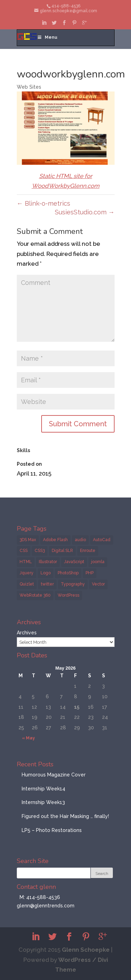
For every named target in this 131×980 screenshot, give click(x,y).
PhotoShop (68, 573)
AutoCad (102, 540)
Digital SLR (62, 551)
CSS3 (40, 551)
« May (28, 738)
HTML (26, 562)
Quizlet (27, 584)
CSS (24, 551)
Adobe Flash (55, 540)
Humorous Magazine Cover (54, 775)
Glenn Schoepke (86, 950)
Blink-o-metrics (43, 203)
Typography (73, 584)
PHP (90, 573)
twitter (47, 584)
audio (80, 540)
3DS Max (28, 540)
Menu (47, 37)
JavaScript (74, 562)
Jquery (27, 573)
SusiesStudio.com (85, 212)
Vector (98, 584)
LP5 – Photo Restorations (52, 830)
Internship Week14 (43, 789)
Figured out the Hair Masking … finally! (65, 816)
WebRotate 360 (35, 595)
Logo (46, 573)
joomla (98, 562)
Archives (27, 633)
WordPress (68, 595)
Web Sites (29, 87)
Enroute (88, 551)
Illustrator (48, 562)
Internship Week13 (43, 802)
